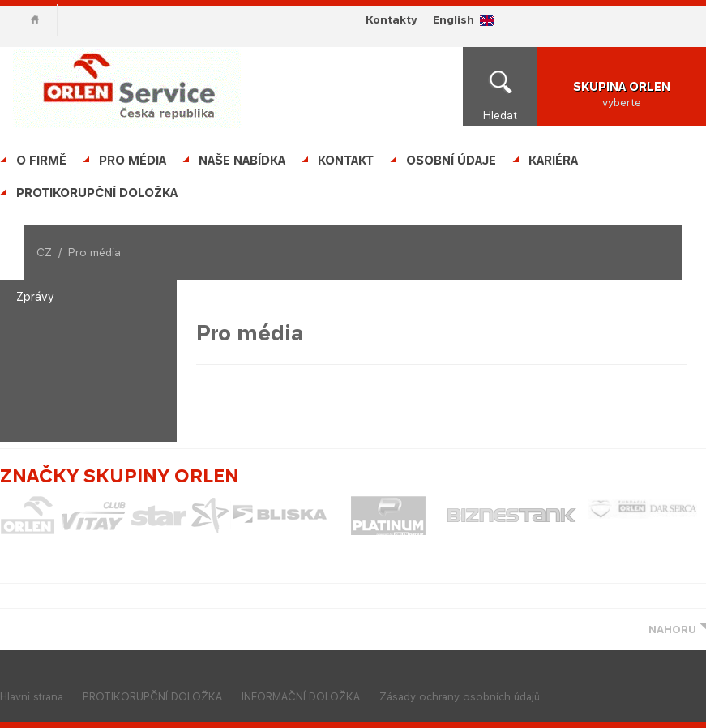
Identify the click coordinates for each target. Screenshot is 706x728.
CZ (44, 252)
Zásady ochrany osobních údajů (460, 697)
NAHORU (672, 630)
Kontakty (391, 19)
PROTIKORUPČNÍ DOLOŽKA (97, 193)
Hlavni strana (32, 697)
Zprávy (35, 296)
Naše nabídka (242, 160)
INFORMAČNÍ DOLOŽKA (301, 697)
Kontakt (346, 160)
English (454, 19)
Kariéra (553, 160)
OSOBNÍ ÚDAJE (451, 160)
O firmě (41, 160)
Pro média (133, 160)
